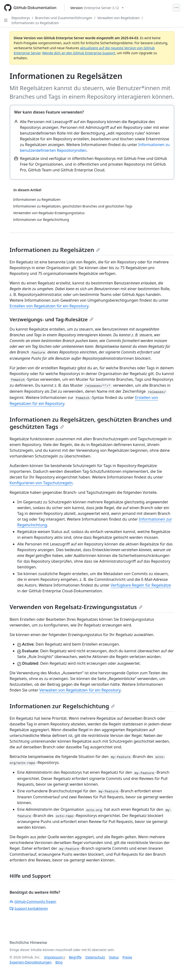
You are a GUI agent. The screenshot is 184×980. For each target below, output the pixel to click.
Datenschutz (95, 957)
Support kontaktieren (29, 908)
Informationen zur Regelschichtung (62, 706)
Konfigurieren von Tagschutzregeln (41, 483)
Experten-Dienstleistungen (31, 962)
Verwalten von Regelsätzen (118, 18)
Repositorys (21, 18)
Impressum (53, 957)
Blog (59, 962)
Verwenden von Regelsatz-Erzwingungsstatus (76, 607)
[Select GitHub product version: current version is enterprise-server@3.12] (97, 8)
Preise (127, 957)
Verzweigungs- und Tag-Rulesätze (52, 319)
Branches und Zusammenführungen (64, 18)
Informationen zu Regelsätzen (35, 23)
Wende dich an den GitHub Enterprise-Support (79, 53)
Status (114, 957)
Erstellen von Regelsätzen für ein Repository (49, 306)
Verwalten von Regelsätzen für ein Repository (80, 690)
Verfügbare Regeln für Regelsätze (141, 585)
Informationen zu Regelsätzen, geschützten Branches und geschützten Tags (91, 423)
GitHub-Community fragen (33, 901)
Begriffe (75, 957)
